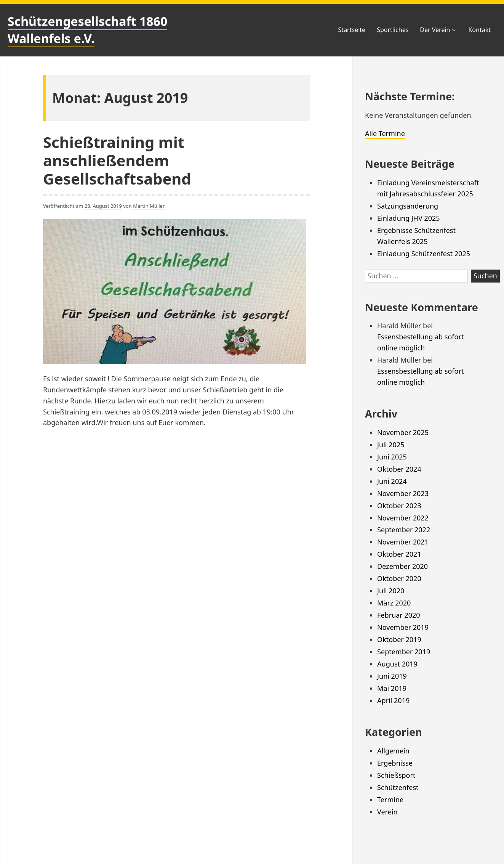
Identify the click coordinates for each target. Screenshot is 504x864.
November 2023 (403, 493)
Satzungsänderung (408, 206)
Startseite (352, 30)
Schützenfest (398, 787)
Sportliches (393, 30)
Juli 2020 (391, 591)
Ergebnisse (395, 763)
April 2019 (393, 700)
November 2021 (403, 542)
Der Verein (438, 30)
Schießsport (396, 775)
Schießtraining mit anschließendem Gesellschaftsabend (117, 160)
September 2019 (404, 652)
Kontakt (479, 30)
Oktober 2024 (399, 469)
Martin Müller (149, 206)
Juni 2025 (392, 457)
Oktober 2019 (399, 639)
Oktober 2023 (399, 506)
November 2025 (403, 432)
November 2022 (403, 518)
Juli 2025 (391, 445)
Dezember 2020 (402, 566)
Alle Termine (385, 133)
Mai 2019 (392, 688)
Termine (390, 800)
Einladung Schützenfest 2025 (424, 254)
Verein (387, 812)
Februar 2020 (399, 615)
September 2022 (404, 530)
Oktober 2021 (399, 554)
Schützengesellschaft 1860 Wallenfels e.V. (87, 30)
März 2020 (394, 603)
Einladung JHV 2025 (409, 218)
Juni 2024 (392, 481)
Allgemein (393, 751)
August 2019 (397, 664)
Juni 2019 (392, 676)
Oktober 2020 (399, 578)
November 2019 (403, 627)
